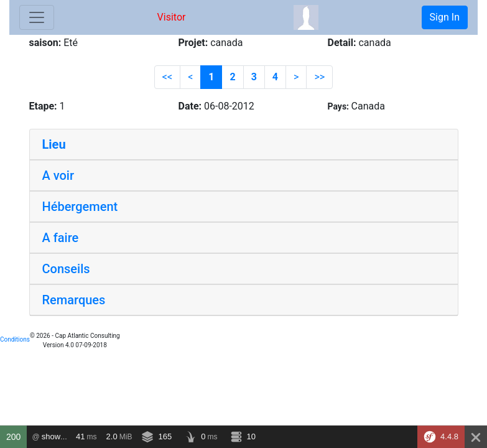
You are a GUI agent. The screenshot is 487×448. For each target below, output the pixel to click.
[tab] (244, 145)
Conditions (15, 339)
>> (319, 77)
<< (167, 77)
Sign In (445, 17)
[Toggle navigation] (37, 17)
